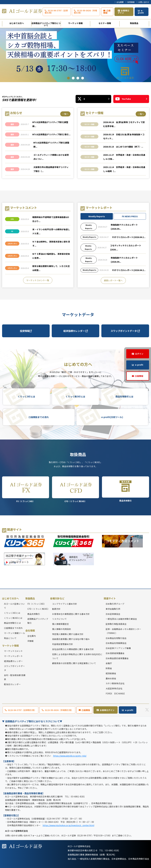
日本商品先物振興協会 (116, 643)
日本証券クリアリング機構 (118, 648)
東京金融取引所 (113, 609)
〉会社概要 (119, 2)
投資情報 (26, 331)
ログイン (139, 354)
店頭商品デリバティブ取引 (38, 621)
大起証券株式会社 (114, 688)
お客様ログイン (124, 12)
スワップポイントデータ (125, 331)
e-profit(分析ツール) (112, 417)
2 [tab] (73, 78)
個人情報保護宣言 (61, 624)
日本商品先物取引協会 (116, 638)
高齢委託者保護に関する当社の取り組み (71, 639)
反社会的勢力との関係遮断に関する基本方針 (73, 649)
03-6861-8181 (112, 850)
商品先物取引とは (124, 397)
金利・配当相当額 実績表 (15, 677)
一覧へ (65, 114)
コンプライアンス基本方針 (65, 604)
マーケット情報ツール (14, 633)
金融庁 (109, 663)
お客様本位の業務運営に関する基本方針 (71, 614)
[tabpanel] (75, 55)
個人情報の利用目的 (62, 629)
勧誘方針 (56, 609)
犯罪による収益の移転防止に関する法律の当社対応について (77, 656)
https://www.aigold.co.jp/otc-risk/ (70, 756)
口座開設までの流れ (39, 417)
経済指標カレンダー (76, 331)
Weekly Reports (97, 216)
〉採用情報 (130, 2)
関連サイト (110, 598)
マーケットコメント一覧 (38, 280)
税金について (10, 638)
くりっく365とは (26, 397)
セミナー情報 (105, 23)
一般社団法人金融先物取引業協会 (121, 619)
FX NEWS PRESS (130, 216)
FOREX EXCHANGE (115, 693)
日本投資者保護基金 (115, 653)
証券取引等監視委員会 (116, 624)
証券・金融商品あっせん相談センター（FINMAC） (123, 631)
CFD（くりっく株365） (75, 490)
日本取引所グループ (115, 604)
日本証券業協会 (113, 614)
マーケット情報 (75, 23)
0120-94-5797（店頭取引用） (56, 12)
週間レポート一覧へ (113, 280)
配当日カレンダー (12, 684)
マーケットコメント (13, 651)
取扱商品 (134, 23)
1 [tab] (68, 78)
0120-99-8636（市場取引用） (85, 12)
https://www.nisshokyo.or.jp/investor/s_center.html (68, 825)
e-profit (141, 12)
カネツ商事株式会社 (115, 683)
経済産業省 (111, 673)
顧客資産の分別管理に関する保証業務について (74, 663)
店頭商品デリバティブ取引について (46, 24)
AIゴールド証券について (14, 606)
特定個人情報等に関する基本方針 (68, 634)
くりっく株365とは (75, 397)
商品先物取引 (125, 489)
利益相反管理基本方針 (63, 644)
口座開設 (107, 12)
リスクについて (59, 619)
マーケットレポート (13, 656)
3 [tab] (78, 78)
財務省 (109, 668)
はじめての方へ (17, 23)
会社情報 (30, 630)
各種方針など (57, 598)
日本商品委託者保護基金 (117, 658)
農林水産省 (111, 678)
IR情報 (30, 641)
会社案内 (32, 636)
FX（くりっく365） (26, 490)
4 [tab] (83, 78)
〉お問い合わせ (143, 2)
